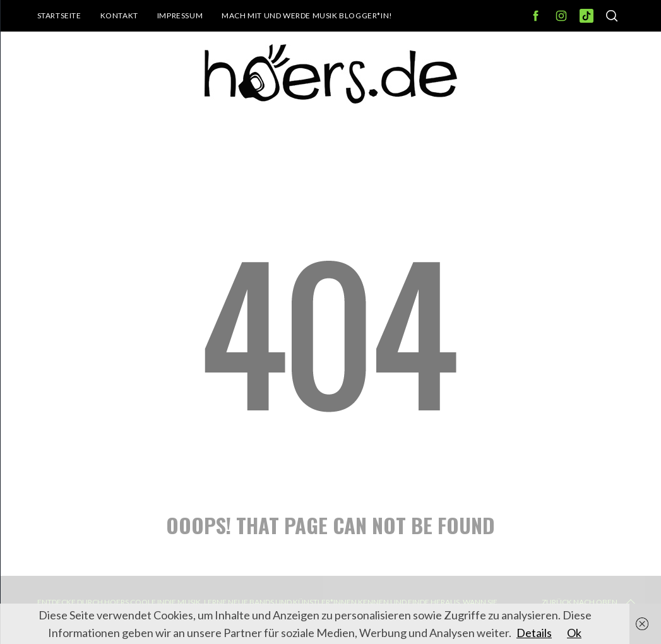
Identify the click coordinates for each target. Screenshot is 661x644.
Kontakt (119, 15)
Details (534, 633)
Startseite (59, 15)
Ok (574, 633)
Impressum (180, 15)
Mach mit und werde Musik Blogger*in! (307, 15)
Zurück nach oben (590, 602)
